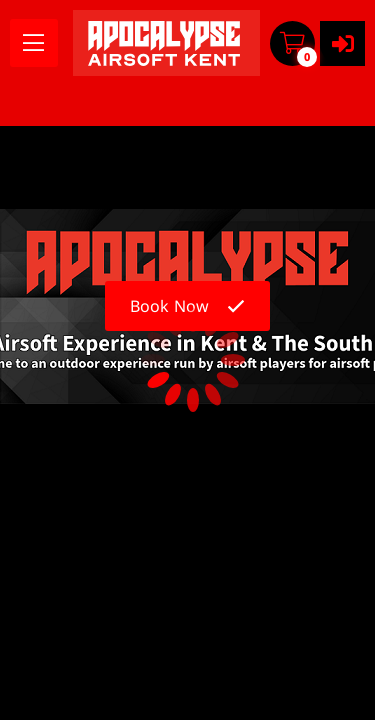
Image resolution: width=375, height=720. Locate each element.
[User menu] (342, 43)
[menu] (34, 43)
